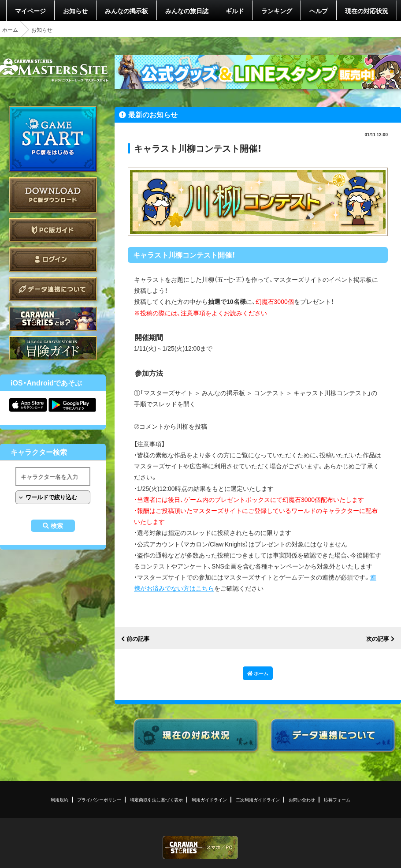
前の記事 (138, 639)
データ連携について (53, 289)
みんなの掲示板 (126, 11)
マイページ (30, 11)
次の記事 (378, 639)
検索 (57, 526)
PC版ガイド (53, 230)
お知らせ (75, 11)
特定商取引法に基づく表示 (156, 799)
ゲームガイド (53, 348)
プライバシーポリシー (99, 799)
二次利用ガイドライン (258, 799)
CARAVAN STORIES (200, 847)
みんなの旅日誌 (187, 11)
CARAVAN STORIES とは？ (53, 319)
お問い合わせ (302, 799)
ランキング (277, 11)
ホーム (10, 30)
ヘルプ (319, 11)
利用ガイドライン (209, 799)
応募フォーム (337, 799)
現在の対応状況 (367, 11)
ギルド (235, 11)
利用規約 (59, 799)
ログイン (53, 260)
